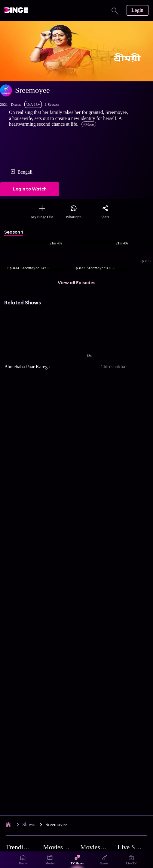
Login (137, 10)
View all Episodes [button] (76, 283)
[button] (37, 257)
